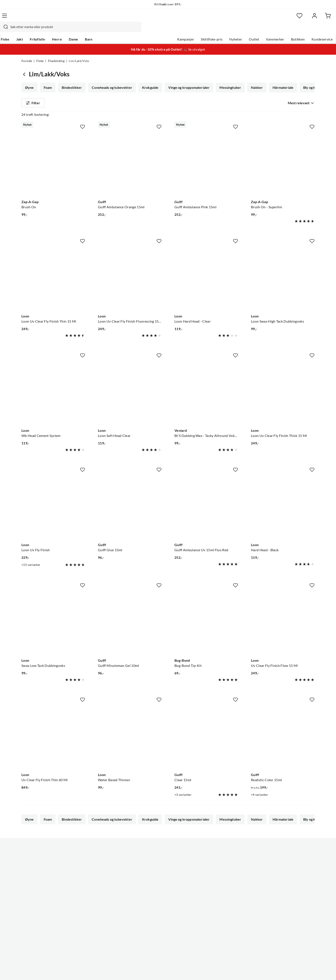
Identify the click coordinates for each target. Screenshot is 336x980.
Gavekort (90, 880)
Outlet (232, 30)
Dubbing (216, 91)
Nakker (254, 79)
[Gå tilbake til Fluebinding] (25, 66)
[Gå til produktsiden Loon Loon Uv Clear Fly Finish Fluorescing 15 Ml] (130, 279)
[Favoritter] (273, 18)
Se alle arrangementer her (163, 893)
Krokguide (148, 79)
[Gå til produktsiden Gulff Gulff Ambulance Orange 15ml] (130, 164)
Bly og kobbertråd (39, 91)
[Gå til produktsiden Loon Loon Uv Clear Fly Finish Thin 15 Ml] (53, 279)
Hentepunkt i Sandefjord (40, 886)
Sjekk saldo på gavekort (39, 893)
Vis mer (302, 91)
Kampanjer (164, 30)
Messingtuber (228, 79)
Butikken (277, 30)
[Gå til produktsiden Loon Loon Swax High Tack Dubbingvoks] (283, 279)
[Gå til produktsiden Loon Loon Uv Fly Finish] (53, 508)
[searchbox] (167, 18)
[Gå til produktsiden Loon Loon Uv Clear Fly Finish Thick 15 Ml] (283, 393)
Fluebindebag (140, 91)
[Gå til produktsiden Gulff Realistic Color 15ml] (283, 738)
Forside (27, 53)
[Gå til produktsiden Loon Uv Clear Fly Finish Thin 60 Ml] (53, 738)
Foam (47, 79)
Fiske (26, 30)
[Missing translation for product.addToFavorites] (82, 127)
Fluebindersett (244, 91)
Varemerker (253, 30)
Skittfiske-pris (190, 30)
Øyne (29, 79)
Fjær (99, 91)
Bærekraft (151, 907)
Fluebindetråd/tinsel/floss (180, 91)
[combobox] (163, 18)
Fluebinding (56, 53)
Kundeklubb (153, 921)
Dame (94, 30)
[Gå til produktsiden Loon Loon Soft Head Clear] (130, 393)
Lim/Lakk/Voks (74, 91)
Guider (27, 880)
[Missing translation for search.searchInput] (97, 18)
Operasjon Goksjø (157, 900)
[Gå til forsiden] (42, 18)
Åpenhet (150, 914)
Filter (33, 108)
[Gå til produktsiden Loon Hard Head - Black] (283, 508)
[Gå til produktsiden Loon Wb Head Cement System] (53, 393)
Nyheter (214, 30)
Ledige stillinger (156, 880)
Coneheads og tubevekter (111, 79)
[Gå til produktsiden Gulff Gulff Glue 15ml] (130, 508)
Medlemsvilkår (155, 928)
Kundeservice (301, 30)
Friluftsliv (58, 30)
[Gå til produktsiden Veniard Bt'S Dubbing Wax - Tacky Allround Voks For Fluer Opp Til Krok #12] (206, 393)
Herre (78, 30)
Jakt (40, 30)
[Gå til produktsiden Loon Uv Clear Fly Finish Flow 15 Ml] (283, 624)
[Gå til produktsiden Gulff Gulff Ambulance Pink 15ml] (206, 164)
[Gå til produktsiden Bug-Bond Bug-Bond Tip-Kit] (206, 624)
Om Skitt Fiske (155, 873)
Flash (116, 91)
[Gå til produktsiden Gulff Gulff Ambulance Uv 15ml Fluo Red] (206, 508)
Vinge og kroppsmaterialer (187, 79)
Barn (109, 30)
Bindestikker (71, 79)
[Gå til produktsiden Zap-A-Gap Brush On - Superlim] (283, 164)
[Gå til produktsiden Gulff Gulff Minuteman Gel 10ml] (130, 624)
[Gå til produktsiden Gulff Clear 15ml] (206, 738)
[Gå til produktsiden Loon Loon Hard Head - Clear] (206, 279)
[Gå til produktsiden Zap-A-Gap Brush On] (53, 164)
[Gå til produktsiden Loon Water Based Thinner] (130, 738)
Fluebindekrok (276, 91)
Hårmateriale (280, 79)
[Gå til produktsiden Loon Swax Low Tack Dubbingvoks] (53, 624)
